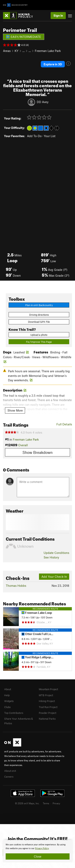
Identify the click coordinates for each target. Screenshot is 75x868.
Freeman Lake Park (48, 51)
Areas (7, 51)
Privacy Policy (42, 848)
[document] (37, 851)
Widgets (9, 701)
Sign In (58, 15)
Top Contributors (14, 713)
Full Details (64, 424)
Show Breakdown (37, 452)
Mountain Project (48, 689)
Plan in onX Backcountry (39, 305)
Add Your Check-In (54, 577)
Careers (9, 777)
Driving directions (39, 315)
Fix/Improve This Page (39, 342)
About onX (10, 771)
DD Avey (43, 102)
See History (51, 557)
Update (56, 553)
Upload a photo (39, 335)
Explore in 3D (53, 64)
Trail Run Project (48, 707)
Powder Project (47, 713)
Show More (15, 410)
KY (16, 51)
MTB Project (46, 695)
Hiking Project (47, 701)
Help (7, 695)
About (8, 689)
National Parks (47, 719)
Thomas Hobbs (16, 586)
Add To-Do (34, 136)
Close (38, 856)
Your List (50, 136)
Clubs (7, 707)
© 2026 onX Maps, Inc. (27, 803)
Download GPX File (39, 322)
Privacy (56, 803)
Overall (23, 445)
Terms (46, 803)
